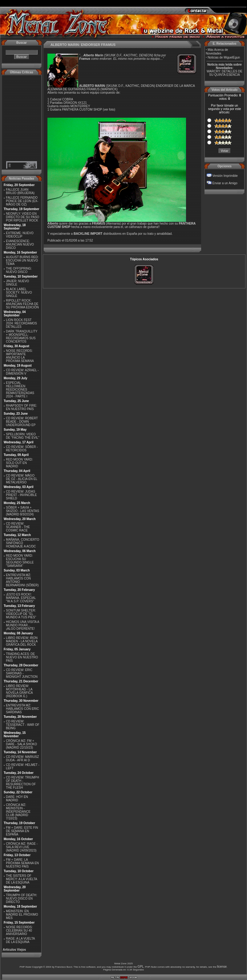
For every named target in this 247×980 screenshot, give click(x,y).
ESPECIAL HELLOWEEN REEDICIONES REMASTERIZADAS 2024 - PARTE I (20, 390)
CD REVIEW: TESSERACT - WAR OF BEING (22, 725)
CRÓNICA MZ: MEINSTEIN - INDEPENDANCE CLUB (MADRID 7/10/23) (18, 812)
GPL (141, 967)
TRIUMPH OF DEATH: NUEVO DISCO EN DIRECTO (21, 899)
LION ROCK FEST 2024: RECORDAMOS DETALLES (21, 323)
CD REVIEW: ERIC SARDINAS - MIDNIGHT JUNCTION (22, 673)
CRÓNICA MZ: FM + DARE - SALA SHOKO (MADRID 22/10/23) (21, 744)
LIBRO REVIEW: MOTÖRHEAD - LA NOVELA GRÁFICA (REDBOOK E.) (19, 691)
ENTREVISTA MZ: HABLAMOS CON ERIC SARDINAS (22, 709)
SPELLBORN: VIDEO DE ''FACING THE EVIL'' (23, 436)
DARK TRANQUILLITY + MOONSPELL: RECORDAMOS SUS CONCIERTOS (22, 336)
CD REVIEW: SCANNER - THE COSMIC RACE (18, 527)
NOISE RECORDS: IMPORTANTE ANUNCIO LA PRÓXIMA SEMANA (20, 356)
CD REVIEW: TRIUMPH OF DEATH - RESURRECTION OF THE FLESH (22, 783)
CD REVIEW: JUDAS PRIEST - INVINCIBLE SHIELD (21, 495)
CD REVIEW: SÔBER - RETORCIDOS (22, 449)
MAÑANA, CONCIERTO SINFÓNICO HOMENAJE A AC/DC (22, 543)
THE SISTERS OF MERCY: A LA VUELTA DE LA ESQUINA (21, 879)
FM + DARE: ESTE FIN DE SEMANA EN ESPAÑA (22, 831)
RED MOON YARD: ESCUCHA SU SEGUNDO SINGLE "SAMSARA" (20, 561)
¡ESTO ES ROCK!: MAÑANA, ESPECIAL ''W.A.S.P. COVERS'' (21, 598)
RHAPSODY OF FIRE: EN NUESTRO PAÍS (21, 407)
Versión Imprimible (225, 176)
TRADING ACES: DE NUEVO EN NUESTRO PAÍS (22, 657)
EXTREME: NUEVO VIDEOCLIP (20, 235)
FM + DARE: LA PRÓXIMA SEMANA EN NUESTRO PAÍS (22, 863)
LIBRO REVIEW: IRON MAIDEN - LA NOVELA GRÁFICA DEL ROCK (22, 641)
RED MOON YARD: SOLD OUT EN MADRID (19, 463)
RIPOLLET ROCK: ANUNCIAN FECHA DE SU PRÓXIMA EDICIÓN (22, 304)
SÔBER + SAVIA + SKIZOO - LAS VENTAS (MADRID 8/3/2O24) (22, 511)
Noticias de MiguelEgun (224, 57)
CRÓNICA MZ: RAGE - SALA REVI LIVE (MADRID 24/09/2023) (22, 847)
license (222, 967)
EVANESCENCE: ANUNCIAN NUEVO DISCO (20, 244)
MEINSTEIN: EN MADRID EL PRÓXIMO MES (22, 915)
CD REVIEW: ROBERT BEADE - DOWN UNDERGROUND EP (22, 422)
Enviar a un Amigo (225, 183)
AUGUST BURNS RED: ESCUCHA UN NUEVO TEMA (22, 260)
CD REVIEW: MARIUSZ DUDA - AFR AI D (22, 758)
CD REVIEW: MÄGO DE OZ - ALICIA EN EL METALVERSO (21, 479)
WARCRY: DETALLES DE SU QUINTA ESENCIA (225, 73)
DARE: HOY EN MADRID (17, 799)
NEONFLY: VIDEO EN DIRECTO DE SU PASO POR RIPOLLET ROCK (22, 217)
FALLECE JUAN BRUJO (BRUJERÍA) (20, 191)
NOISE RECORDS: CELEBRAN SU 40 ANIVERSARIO (19, 931)
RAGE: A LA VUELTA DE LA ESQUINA (20, 940)
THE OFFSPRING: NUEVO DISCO (19, 270)
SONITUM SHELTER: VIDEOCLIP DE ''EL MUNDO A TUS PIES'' (21, 614)
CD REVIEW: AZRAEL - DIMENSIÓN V (22, 372)
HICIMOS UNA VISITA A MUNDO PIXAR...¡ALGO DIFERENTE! (22, 625)
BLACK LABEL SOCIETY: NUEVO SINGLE (19, 293)
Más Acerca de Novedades (217, 52)
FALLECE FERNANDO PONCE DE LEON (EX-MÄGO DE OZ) (22, 201)
